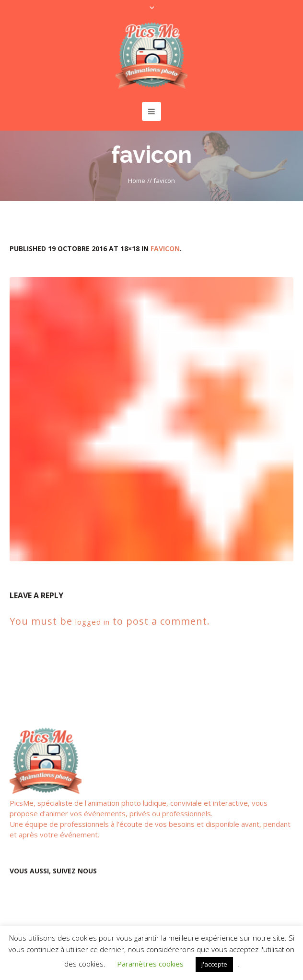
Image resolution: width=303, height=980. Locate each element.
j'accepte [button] (214, 964)
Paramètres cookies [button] (150, 964)
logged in (93, 622)
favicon (165, 248)
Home (137, 181)
